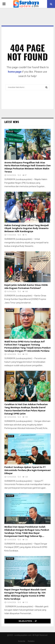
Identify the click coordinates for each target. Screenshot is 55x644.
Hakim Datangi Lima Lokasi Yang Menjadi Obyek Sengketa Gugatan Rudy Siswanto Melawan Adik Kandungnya (27, 229)
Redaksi (31, 641)
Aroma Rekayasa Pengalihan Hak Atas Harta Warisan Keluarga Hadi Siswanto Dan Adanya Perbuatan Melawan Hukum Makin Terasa (27, 167)
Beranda (22, 641)
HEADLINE (10, 131)
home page (15, 72)
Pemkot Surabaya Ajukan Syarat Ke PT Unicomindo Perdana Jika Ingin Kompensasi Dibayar (27, 470)
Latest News (12, 122)
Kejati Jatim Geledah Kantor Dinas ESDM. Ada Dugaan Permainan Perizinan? (26, 287)
